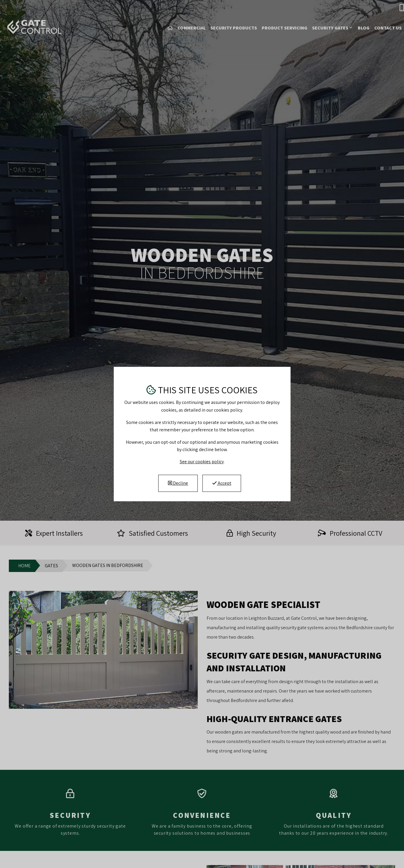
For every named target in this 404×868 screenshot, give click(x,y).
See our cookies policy (202, 462)
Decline (178, 483)
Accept (222, 483)
